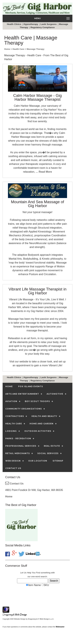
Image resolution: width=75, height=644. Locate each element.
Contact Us (14, 484)
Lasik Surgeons (49, 24)
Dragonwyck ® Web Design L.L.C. (41, 619)
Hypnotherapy (31, 24)
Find (38, 573)
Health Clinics (14, 24)
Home (9, 496)
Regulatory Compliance (43, 27)
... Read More (44, 172)
